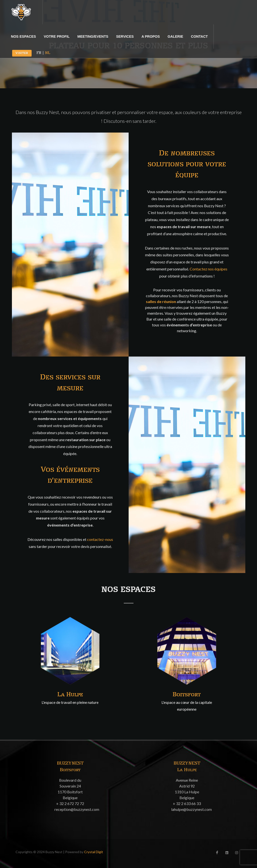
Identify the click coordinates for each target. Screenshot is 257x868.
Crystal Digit (94, 852)
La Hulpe (70, 695)
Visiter (22, 53)
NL (48, 53)
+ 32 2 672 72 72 (70, 803)
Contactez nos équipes (208, 269)
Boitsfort (187, 695)
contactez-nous (100, 539)
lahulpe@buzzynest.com (191, 809)
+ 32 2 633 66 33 (187, 803)
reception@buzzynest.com (77, 809)
